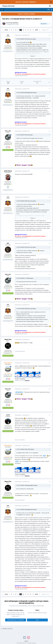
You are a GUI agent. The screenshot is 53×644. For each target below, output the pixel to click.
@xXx (45, 456)
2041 (11, 47)
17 (33, 30)
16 (31, 30)
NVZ (8, 243)
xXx (8, 35)
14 (26, 30)
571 (11, 256)
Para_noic (30, 39)
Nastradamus (31, 485)
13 (23, 30)
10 (16, 30)
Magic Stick (30, 93)
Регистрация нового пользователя (16, 620)
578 (11, 427)
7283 (11, 352)
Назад (6, 30)
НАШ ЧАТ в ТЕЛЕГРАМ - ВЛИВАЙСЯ (25, 2)
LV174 (8, 415)
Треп (17, 24)
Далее (36, 30)
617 (11, 183)
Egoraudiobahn (14, 23)
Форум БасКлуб (8, 6)
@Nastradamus (19, 392)
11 (18, 30)
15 (28, 30)
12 (21, 30)
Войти (37, 620)
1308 (11, 143)
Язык (27, 641)
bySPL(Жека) (8, 171)
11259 (11, 375)
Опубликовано (22, 35)
